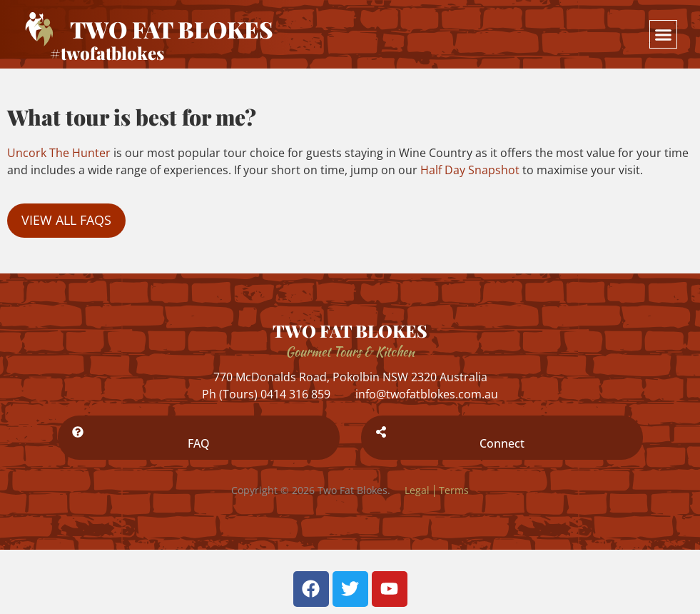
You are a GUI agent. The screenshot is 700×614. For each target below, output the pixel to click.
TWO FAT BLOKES (350, 331)
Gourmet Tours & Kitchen (350, 352)
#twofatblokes (107, 53)
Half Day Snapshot (470, 170)
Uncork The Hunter (59, 153)
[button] (664, 34)
